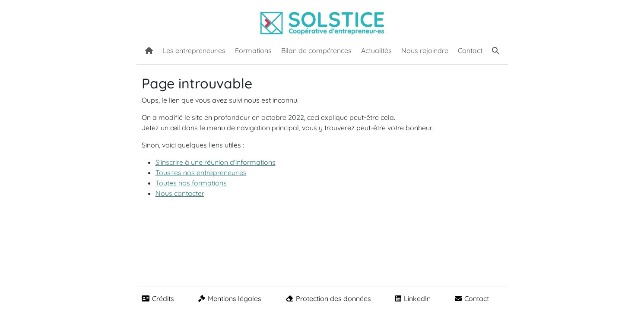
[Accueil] (149, 50)
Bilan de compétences (316, 50)
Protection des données (328, 298)
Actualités (376, 50)
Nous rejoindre (425, 50)
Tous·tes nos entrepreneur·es (201, 173)
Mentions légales (230, 298)
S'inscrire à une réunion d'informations (216, 162)
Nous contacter (180, 193)
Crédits (158, 298)
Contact (470, 50)
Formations (253, 50)
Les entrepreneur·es (194, 50)
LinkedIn (413, 298)
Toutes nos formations (191, 183)
